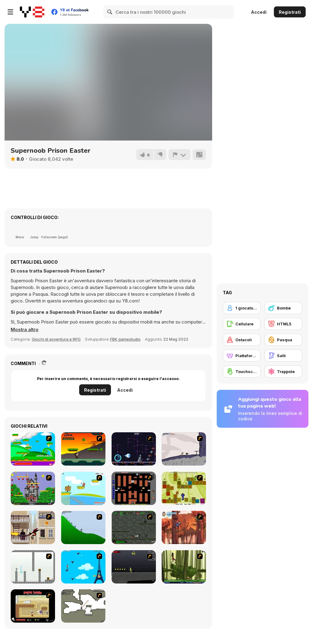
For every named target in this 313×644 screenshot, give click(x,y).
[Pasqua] (283, 340)
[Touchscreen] (242, 371)
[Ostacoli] (242, 340)
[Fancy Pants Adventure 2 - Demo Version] (83, 527)
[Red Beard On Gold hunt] (83, 488)
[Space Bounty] (134, 527)
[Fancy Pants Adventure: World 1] (184, 449)
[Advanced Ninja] (83, 606)
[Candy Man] (33, 449)
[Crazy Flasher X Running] (134, 567)
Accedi (259, 12)
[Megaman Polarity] (134, 449)
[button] (25, 330)
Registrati (290, 12)
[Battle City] (134, 488)
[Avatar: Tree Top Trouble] (184, 527)
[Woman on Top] (83, 567)
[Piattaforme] (242, 356)
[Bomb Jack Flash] (33, 488)
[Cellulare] (242, 324)
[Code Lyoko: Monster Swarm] (184, 567)
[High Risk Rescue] (33, 527)
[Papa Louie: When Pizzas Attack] (33, 606)
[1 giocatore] (242, 308)
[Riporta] (179, 155)
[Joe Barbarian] (83, 449)
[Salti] (283, 356)
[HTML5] (283, 324)
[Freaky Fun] (184, 488)
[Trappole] (283, 371)
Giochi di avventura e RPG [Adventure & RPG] (56, 339)
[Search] (110, 12)
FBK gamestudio (125, 339)
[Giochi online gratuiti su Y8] (32, 12)
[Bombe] (283, 308)
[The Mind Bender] (33, 567)
